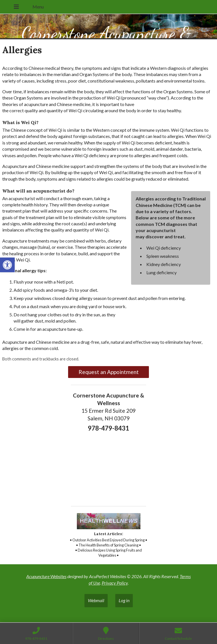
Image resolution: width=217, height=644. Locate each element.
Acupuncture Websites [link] (46, 576)
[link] (7, 265)
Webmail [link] (96, 600)
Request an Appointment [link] (109, 372)
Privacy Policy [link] (115, 583)
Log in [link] (124, 600)
